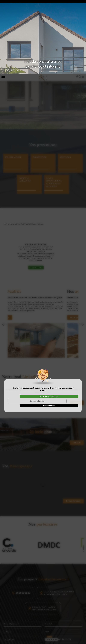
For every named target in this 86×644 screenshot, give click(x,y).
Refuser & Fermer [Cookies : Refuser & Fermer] (37, 327)
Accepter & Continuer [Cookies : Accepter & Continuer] (49, 323)
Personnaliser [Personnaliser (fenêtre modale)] (49, 332)
